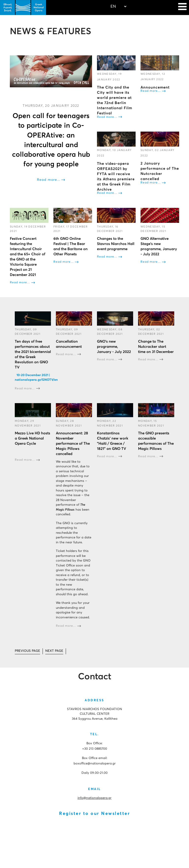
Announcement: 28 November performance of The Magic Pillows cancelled (73, 443)
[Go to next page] (54, 651)
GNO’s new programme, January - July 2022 (114, 347)
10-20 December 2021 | (33, 375)
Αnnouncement (155, 87)
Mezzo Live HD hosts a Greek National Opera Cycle (32, 438)
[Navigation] (182, 7)
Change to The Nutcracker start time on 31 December (156, 347)
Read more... (48, 180)
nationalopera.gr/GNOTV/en (36, 380)
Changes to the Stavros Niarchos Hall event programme (116, 244)
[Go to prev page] (27, 651)
